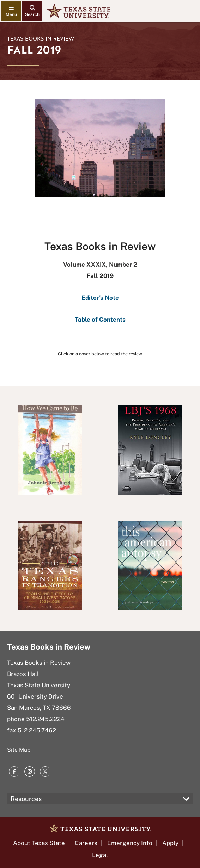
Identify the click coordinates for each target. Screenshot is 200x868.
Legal (100, 855)
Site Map (19, 750)
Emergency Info (130, 843)
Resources (26, 799)
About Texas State (39, 843)
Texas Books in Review (41, 39)
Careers (86, 843)
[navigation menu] (11, 11)
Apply (170, 843)
